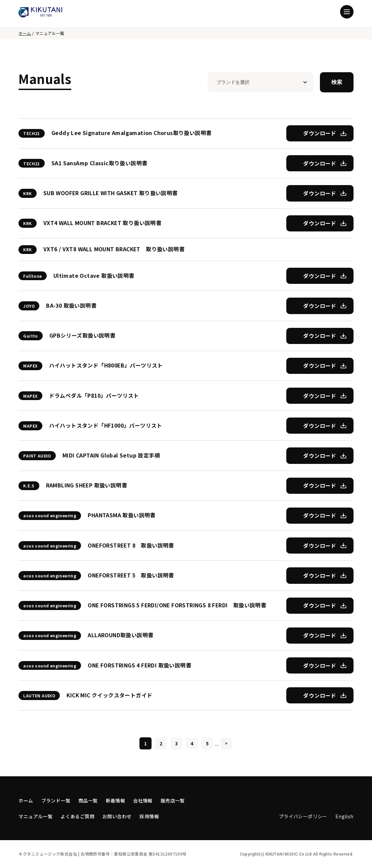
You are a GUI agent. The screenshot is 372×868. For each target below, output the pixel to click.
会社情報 (143, 800)
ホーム (25, 33)
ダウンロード (320, 133)
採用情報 (149, 816)
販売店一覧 (173, 800)
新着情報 (116, 800)
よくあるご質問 (77, 816)
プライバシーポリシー (303, 816)
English (344, 816)
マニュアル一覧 (35, 816)
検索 (337, 82)
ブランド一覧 (56, 800)
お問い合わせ (117, 816)
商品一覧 (88, 800)
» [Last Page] (226, 743)
